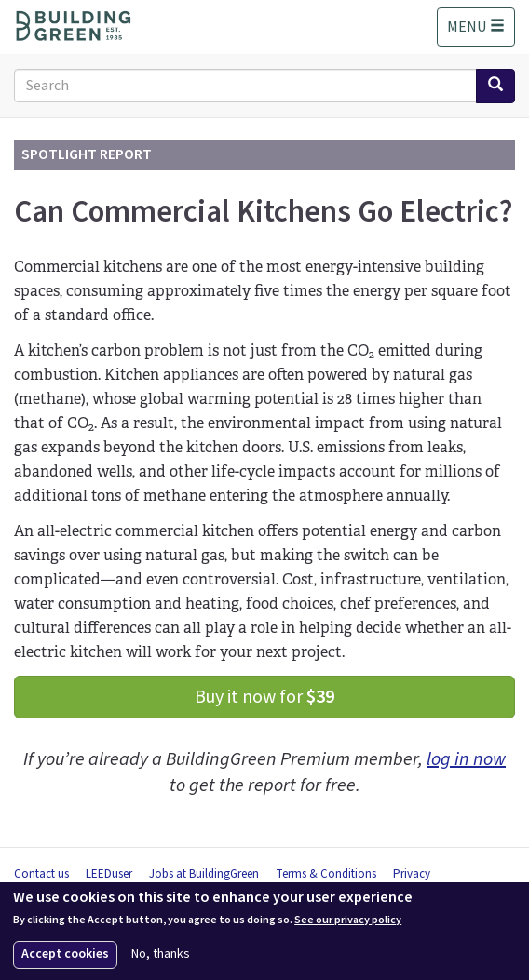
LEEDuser (109, 874)
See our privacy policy (348, 920)
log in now (466, 759)
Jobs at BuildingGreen (204, 874)
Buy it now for (264, 697)
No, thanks (161, 954)
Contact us (41, 874)
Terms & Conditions (326, 874)
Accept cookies (65, 954)
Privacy (412, 874)
